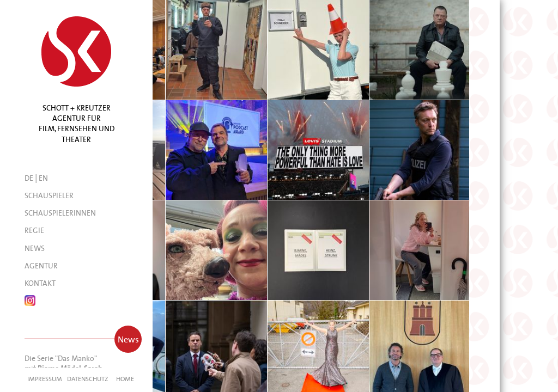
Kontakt (40, 283)
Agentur (41, 266)
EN (43, 178)
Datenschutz (87, 379)
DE (29, 178)
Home (125, 379)
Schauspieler (49, 195)
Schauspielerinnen (60, 213)
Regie (34, 230)
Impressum (45, 379)
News (35, 248)
